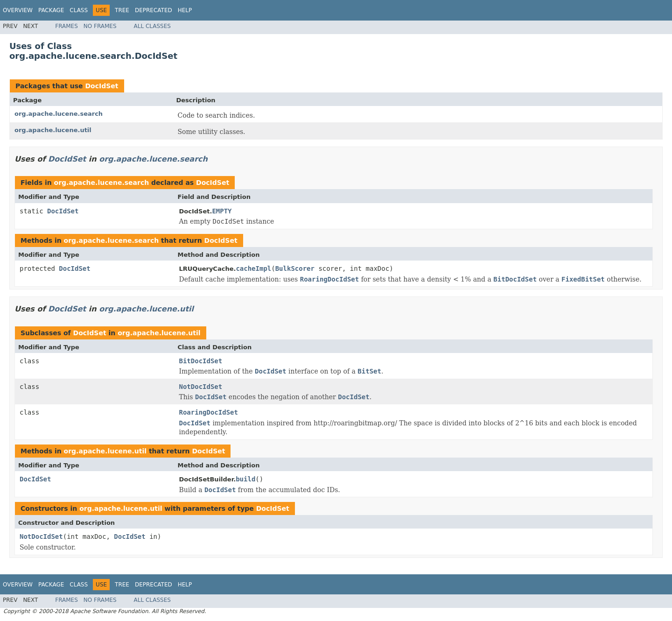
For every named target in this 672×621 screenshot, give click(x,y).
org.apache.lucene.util (53, 130)
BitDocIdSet (201, 361)
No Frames (100, 26)
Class (79, 10)
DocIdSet (101, 86)
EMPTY (222, 211)
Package (51, 10)
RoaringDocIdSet (209, 412)
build (245, 479)
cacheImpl (253, 268)
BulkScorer (295, 268)
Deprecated (154, 10)
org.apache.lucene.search (59, 114)
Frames (66, 26)
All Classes (152, 26)
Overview (18, 10)
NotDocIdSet (201, 387)
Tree (122, 10)
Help (185, 10)
